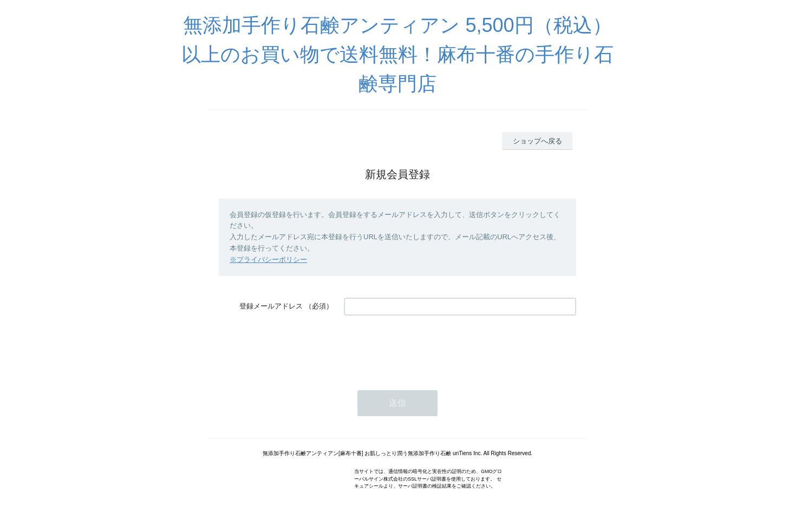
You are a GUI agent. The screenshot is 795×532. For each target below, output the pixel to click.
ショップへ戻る (537, 141)
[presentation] (426, 347)
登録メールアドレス (271, 306)
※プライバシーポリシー (268, 260)
